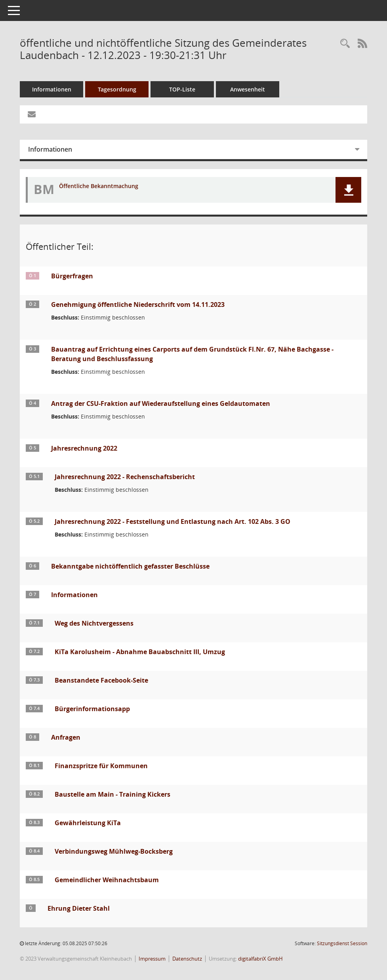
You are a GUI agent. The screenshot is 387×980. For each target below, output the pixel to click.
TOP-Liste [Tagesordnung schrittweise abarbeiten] (182, 89)
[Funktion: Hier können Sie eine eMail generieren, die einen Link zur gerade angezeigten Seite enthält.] (32, 114)
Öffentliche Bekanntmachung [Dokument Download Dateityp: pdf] (99, 186)
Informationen (52, 89)
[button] (348, 190)
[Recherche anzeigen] (345, 44)
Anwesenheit (248, 89)
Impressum (152, 959)
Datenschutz (187, 959)
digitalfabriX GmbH (260, 959)
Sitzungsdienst (342, 943)
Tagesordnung (117, 89)
